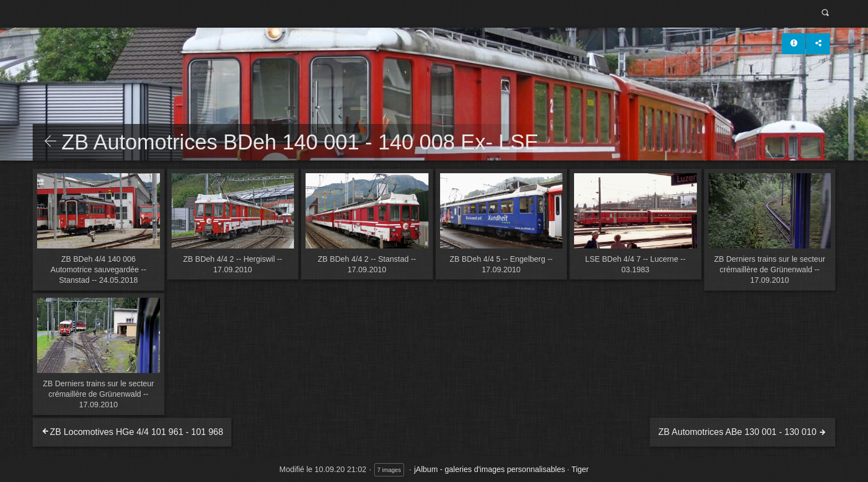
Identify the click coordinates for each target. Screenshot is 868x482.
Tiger (580, 469)
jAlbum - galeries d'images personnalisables (490, 469)
